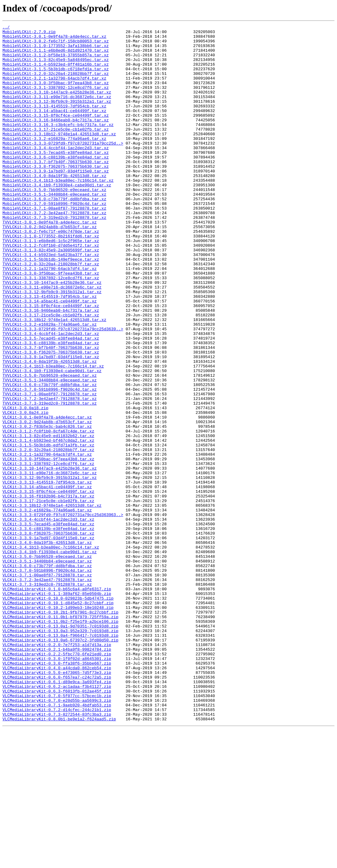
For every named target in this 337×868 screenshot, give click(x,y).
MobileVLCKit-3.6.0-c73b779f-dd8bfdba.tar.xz (54, 234)
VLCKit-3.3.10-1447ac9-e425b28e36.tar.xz (50, 557)
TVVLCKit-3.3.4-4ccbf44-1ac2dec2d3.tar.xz (51, 396)
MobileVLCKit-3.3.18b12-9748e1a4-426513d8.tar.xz (59, 156)
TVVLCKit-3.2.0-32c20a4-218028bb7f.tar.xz (51, 312)
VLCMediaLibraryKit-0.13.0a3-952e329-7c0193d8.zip (60, 752)
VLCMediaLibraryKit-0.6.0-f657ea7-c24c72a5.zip (57, 808)
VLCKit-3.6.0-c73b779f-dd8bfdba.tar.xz (47, 674)
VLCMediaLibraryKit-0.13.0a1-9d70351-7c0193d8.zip (60, 747)
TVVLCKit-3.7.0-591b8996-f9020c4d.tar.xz (50, 462)
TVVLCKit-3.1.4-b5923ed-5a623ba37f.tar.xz (51, 301)
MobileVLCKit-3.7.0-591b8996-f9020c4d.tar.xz (54, 240)
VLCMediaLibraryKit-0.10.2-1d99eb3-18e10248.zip (58, 724)
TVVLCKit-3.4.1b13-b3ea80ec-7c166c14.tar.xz (53, 435)
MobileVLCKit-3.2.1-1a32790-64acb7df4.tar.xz (54, 89)
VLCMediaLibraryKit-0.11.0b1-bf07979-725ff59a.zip (60, 736)
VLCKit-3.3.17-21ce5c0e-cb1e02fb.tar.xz (48, 596)
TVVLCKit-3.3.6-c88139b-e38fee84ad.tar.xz (51, 407)
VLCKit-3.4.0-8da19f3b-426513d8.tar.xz (47, 646)
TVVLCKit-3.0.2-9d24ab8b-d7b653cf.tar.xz (50, 267)
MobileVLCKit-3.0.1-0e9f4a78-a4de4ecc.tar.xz (54, 39)
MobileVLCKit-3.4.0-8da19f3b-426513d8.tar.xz (54, 206)
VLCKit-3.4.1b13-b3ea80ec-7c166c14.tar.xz (51, 652)
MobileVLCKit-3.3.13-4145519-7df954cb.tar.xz (54, 123)
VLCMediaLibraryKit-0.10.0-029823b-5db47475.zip (58, 713)
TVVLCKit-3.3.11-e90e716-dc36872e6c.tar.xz (52, 340)
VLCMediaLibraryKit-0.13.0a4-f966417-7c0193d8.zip (60, 758)
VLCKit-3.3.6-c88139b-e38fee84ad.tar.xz (48, 630)
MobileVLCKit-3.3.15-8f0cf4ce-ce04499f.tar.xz (56, 134)
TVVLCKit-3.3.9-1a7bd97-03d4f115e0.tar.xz (51, 423)
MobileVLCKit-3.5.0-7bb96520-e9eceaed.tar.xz (54, 223)
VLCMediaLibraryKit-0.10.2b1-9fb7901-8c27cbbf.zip (60, 730)
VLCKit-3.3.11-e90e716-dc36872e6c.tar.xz (50, 563)
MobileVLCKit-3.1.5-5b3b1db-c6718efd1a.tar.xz (56, 78)
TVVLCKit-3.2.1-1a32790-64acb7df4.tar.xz (50, 318)
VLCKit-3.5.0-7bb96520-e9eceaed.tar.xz (47, 663)
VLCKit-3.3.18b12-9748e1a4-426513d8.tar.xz (52, 602)
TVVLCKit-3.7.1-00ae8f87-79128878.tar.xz (50, 468)
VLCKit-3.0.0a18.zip (25, 485)
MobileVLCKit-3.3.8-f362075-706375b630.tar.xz (56, 195)
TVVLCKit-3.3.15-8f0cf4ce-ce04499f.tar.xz (51, 362)
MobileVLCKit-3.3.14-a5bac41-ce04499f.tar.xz (54, 128)
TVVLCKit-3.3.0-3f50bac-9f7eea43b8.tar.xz (51, 323)
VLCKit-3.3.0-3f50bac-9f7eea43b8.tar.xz (48, 546)
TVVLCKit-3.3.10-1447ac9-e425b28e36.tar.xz (52, 334)
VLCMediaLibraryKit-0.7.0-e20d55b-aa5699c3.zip (57, 836)
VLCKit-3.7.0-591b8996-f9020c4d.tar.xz (47, 680)
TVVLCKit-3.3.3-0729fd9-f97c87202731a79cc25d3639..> (63, 390)
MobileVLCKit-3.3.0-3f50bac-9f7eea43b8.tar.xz (56, 95)
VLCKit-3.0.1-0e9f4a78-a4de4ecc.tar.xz (47, 496)
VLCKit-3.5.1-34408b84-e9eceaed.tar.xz (47, 669)
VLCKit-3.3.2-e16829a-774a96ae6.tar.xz (47, 607)
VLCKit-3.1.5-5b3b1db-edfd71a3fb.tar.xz (48, 529)
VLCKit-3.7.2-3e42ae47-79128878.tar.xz (47, 691)
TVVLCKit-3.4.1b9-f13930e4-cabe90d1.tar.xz (52, 440)
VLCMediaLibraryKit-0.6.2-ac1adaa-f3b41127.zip (57, 819)
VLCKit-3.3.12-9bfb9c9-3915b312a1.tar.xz (50, 568)
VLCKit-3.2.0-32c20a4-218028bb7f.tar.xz (48, 535)
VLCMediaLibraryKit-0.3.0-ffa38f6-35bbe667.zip (57, 791)
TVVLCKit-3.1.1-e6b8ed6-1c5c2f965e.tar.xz (51, 284)
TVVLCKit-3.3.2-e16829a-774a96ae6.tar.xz (50, 384)
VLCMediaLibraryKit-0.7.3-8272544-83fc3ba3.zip (57, 853)
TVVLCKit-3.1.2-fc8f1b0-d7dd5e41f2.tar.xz (51, 290)
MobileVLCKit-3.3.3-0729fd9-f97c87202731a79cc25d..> (63, 167)
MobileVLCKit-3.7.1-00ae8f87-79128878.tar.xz (54, 245)
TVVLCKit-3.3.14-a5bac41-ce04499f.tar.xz (50, 357)
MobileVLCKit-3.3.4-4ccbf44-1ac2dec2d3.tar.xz (56, 173)
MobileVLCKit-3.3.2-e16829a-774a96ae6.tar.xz (54, 162)
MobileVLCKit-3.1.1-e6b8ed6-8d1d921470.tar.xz (56, 56)
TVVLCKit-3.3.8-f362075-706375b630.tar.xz (51, 418)
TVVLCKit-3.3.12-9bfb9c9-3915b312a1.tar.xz (52, 345)
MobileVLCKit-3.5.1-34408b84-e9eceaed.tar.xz (54, 228)
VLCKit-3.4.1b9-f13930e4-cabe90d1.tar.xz (50, 658)
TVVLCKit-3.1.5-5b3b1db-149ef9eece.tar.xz (51, 306)
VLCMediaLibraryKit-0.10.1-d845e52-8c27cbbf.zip (58, 719)
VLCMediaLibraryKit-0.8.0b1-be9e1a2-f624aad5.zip (59, 858)
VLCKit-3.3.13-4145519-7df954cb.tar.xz (47, 574)
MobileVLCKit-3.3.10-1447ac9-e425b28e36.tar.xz (57, 106)
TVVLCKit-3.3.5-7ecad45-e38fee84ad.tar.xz (51, 401)
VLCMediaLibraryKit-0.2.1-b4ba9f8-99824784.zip (57, 775)
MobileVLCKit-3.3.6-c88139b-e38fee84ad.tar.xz (56, 184)
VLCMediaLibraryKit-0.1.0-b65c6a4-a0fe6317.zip (57, 702)
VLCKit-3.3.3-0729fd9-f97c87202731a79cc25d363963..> (63, 613)
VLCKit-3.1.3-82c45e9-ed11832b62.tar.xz (48, 518)
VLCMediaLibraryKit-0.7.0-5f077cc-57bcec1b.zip (57, 830)
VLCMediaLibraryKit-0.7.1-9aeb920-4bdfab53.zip (57, 841)
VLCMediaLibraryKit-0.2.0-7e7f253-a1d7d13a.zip (57, 769)
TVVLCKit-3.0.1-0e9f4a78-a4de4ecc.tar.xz (50, 262)
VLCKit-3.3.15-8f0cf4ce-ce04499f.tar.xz (48, 585)
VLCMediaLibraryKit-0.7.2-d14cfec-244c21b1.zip (57, 847)
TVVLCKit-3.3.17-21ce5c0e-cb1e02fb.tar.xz (51, 373)
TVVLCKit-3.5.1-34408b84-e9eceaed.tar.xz (50, 451)
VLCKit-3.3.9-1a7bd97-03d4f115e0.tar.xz (48, 641)
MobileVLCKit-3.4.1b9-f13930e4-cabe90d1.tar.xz (57, 217)
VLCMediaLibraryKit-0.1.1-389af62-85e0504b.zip (57, 708)
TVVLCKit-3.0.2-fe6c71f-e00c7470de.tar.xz (51, 273)
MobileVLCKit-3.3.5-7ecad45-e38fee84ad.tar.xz (56, 178)
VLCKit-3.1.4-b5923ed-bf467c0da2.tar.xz (48, 524)
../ (6, 28)
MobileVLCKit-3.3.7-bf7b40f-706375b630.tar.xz (56, 189)
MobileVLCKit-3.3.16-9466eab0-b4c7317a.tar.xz (56, 139)
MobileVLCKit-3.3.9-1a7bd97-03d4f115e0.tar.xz (56, 201)
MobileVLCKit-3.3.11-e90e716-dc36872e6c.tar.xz (57, 111)
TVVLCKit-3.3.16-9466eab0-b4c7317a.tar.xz (51, 368)
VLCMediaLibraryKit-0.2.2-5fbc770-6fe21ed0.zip (57, 780)
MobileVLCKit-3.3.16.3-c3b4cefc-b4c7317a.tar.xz (58, 145)
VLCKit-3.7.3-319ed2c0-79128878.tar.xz (47, 697)
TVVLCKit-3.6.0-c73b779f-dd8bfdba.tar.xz (50, 457)
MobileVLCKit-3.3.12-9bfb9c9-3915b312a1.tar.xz (57, 117)
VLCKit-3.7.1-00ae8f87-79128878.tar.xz (47, 685)
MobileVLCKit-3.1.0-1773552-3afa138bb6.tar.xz (56, 50)
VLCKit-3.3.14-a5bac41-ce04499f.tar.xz (47, 579)
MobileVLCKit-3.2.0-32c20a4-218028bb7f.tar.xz (56, 84)
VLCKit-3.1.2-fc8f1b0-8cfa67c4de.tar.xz (48, 513)
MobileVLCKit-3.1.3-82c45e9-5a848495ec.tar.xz (56, 67)
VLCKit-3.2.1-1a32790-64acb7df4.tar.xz (47, 540)
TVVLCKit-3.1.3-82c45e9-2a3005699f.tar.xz (51, 295)
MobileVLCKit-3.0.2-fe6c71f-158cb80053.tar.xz (56, 45)
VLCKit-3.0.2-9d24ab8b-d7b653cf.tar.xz (47, 501)
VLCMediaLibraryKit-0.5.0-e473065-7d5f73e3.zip (57, 802)
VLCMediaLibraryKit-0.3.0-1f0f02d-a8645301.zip (57, 786)
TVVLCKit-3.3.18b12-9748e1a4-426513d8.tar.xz (54, 379)
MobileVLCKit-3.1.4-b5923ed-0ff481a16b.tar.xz (56, 72)
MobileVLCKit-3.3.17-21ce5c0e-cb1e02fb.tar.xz (56, 150)
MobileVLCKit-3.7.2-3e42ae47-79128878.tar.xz (54, 251)
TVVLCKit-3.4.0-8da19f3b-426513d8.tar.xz (50, 429)
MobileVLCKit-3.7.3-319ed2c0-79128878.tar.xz (54, 256)
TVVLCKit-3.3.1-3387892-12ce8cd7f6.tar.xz (51, 329)
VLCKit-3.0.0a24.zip (25, 490)
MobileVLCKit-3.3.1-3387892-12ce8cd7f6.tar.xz (56, 100)
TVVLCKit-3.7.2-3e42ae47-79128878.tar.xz (50, 474)
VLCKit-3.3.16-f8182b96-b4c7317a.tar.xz (48, 591)
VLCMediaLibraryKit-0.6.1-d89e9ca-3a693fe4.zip (57, 814)
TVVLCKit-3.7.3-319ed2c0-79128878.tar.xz (50, 479)
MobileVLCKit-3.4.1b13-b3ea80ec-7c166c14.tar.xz (58, 212)
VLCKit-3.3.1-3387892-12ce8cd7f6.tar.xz (48, 552)
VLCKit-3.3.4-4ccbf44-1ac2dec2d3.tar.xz (48, 618)
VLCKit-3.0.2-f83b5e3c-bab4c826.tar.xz (47, 507)
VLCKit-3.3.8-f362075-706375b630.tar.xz (48, 635)
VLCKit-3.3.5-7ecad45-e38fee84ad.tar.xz (48, 624)
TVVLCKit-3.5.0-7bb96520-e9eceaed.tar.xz (50, 446)
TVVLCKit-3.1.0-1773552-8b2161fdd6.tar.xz (51, 279)
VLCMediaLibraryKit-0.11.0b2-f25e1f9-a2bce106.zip (60, 741)
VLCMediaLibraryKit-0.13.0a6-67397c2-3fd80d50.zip (60, 763)
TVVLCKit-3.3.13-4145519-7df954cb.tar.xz (50, 351)
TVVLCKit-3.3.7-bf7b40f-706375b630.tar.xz (51, 412)
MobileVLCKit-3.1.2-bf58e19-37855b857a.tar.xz (56, 61)
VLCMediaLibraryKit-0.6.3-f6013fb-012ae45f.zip (57, 825)
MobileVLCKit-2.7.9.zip (29, 33)
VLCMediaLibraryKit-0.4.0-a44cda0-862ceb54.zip (57, 797)
